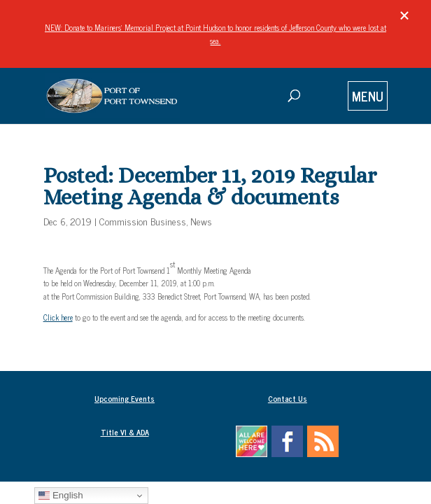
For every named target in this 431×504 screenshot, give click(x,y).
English (61, 496)
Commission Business (143, 221)
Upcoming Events (125, 398)
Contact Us (288, 398)
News (201, 221)
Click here (58, 317)
